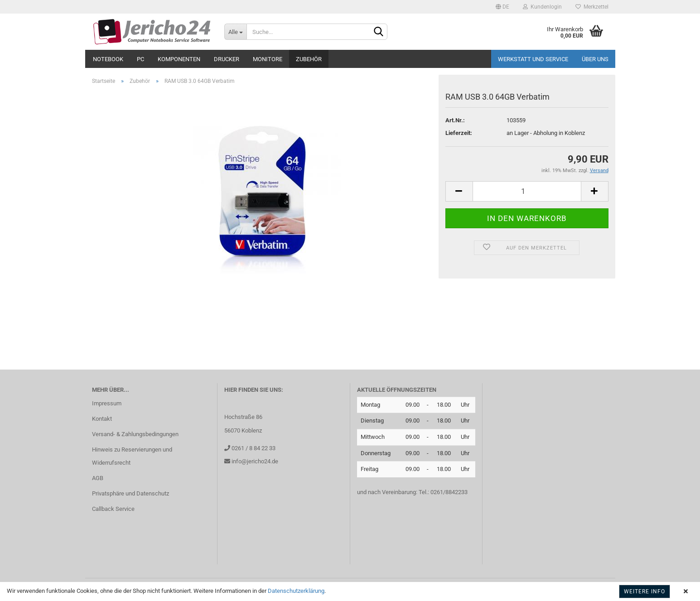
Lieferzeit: (459, 133)
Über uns (595, 59)
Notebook (108, 59)
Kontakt (102, 419)
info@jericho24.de (254, 461)
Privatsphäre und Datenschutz (130, 493)
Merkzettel (592, 7)
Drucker (227, 59)
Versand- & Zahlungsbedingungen (135, 434)
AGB (98, 478)
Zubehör (309, 59)
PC (140, 59)
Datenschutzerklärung (296, 591)
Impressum (107, 403)
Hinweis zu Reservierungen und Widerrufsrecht (132, 456)
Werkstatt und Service (533, 59)
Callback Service (113, 509)
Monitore (268, 59)
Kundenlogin (542, 7)
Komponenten (179, 59)
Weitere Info (644, 591)
